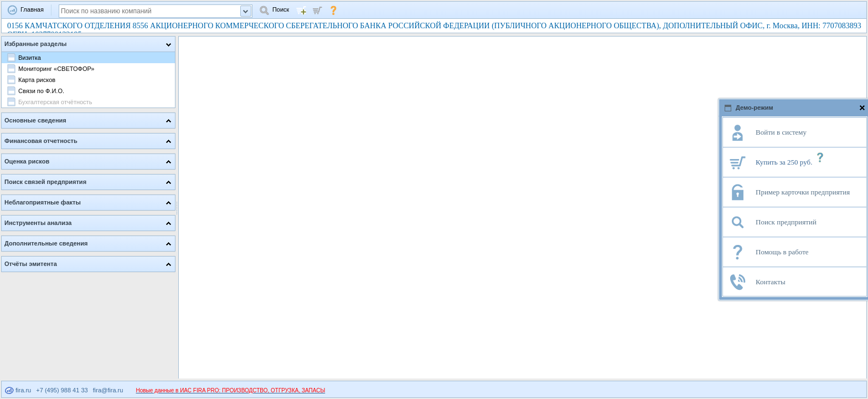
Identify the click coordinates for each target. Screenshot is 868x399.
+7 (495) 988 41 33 (62, 390)
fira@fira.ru (108, 390)
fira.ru (18, 390)
